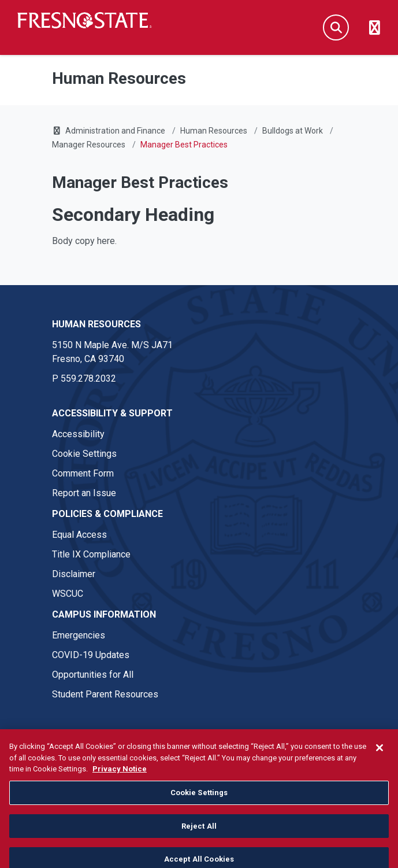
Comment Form (83, 473)
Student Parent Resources (105, 694)
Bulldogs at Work (293, 131)
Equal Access (79, 535)
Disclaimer (74, 574)
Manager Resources (89, 145)
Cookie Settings (84, 454)
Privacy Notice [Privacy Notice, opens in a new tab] (120, 779)
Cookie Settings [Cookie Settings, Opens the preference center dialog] (199, 802)
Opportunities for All (93, 675)
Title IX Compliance (91, 554)
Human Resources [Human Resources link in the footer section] (96, 324)
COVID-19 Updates (91, 655)
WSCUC (68, 594)
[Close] (380, 758)
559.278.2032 (88, 378)
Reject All (199, 835)
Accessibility (78, 434)
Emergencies (79, 635)
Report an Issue (84, 493)
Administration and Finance (115, 131)
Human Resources (214, 131)
